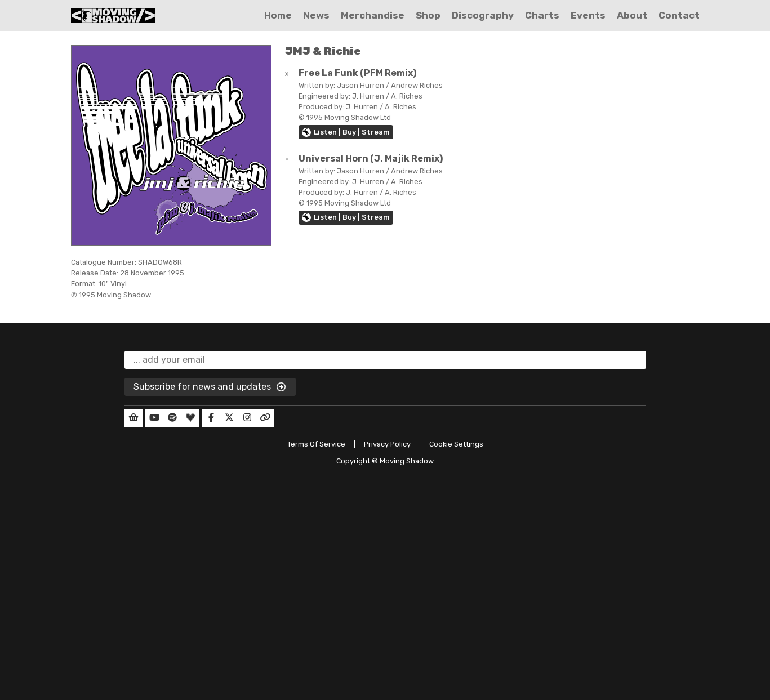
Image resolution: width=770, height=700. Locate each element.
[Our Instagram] (247, 418)
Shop (428, 15)
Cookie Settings (456, 444)
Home (278, 15)
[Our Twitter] (229, 418)
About (632, 15)
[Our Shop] (133, 418)
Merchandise (373, 15)
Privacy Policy (387, 444)
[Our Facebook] (211, 418)
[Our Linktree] (265, 418)
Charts (542, 15)
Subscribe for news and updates (210, 387)
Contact (679, 15)
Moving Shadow (407, 461)
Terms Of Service (316, 444)
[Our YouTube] (154, 418)
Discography (483, 15)
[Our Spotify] (172, 418)
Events (588, 15)
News (316, 15)
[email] (385, 360)
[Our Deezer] (190, 418)
